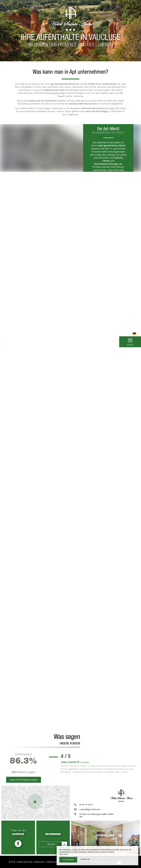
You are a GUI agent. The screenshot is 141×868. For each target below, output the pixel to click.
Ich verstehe (68, 860)
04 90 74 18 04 (86, 805)
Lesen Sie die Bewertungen (24, 780)
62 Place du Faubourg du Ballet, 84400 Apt (96, 815)
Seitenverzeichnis (54, 862)
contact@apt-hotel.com (90, 809)
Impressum (39, 862)
